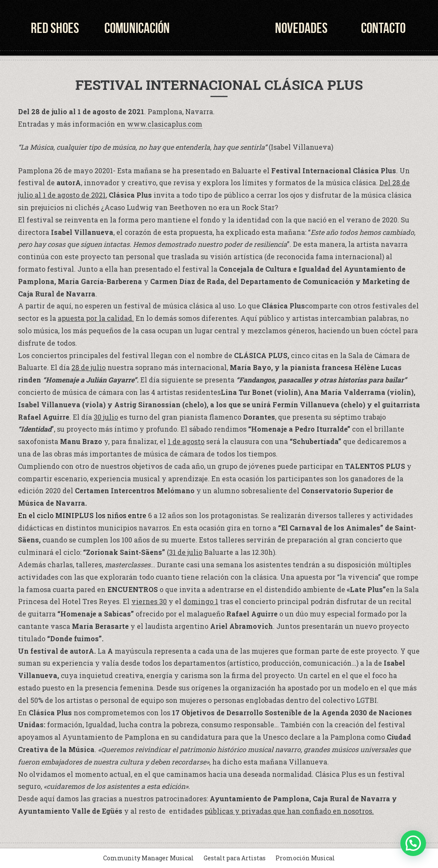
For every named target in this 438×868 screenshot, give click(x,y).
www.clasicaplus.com (165, 124)
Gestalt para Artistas (235, 858)
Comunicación (137, 28)
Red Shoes (55, 28)
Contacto (383, 28)
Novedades (301, 28)
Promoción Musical (305, 858)
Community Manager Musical (148, 858)
